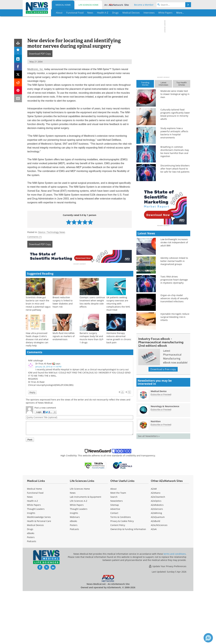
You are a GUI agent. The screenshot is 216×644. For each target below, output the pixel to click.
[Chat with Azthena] (208, 638)
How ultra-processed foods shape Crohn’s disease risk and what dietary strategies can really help (37, 339)
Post (30, 439)
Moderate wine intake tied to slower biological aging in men (175, 94)
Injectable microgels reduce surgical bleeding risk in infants (175, 371)
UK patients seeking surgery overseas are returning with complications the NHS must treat (118, 303)
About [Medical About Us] (113, 542)
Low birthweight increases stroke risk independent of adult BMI (174, 297)
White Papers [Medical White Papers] (34, 558)
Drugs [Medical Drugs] (30, 582)
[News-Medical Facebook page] (40, 620)
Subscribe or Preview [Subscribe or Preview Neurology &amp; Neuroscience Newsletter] (161, 464)
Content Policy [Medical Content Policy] (118, 578)
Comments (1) (34, 237)
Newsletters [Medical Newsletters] (117, 554)
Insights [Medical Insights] (31, 566)
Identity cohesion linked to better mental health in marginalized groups (174, 315)
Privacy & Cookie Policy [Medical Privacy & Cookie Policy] (122, 574)
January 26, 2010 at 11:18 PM (48, 366)
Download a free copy (163, 424)
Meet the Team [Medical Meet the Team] (118, 546)
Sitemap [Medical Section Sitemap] (115, 558)
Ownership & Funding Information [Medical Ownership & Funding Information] (128, 582)
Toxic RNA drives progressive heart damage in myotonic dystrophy (174, 334)
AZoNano (156, 546)
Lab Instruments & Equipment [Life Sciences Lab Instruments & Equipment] (85, 550)
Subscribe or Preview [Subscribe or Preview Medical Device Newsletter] (161, 449)
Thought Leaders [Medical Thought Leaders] (36, 562)
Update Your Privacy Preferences (168, 619)
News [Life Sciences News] (73, 546)
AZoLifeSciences (159, 578)
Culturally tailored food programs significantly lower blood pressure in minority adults (175, 114)
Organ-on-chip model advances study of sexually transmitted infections (174, 353)
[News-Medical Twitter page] (47, 620)
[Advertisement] (80, 256)
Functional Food (35, 546)
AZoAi (154, 582)
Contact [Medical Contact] (114, 566)
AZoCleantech (158, 550)
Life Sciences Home (88, 5)
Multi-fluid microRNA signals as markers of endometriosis (64, 336)
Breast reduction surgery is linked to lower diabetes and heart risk (63, 301)
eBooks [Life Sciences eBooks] (73, 574)
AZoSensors (157, 562)
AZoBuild (155, 574)
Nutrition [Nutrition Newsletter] (156, 476)
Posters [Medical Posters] (31, 590)
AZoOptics (156, 554)
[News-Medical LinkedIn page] (53, 620)
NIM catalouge (36, 360)
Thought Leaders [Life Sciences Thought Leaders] (79, 562)
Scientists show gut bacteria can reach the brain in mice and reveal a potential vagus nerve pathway (38, 303)
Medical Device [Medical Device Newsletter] (159, 446)
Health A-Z (32, 554)
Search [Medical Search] (114, 550)
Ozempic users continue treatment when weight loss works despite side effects (92, 301)
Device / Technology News (52, 232)
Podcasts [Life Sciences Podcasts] (74, 582)
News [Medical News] (30, 550)
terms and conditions (175, 607)
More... (180, 13)
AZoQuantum (158, 570)
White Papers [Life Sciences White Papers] (77, 558)
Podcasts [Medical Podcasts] (32, 594)
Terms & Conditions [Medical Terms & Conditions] (121, 570)
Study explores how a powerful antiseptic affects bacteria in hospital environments (174, 133)
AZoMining (156, 566)
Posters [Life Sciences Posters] (74, 578)
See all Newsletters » (149, 490)
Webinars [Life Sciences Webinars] (75, 570)
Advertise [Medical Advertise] (115, 562)
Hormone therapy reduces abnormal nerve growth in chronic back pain (119, 337)
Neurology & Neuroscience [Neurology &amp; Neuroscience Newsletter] (165, 461)
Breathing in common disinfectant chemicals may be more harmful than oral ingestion (175, 152)
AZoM (154, 542)
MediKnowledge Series (39, 570)
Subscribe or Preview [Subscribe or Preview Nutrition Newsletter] (161, 479)
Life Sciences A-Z (79, 554)
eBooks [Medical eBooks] (31, 586)
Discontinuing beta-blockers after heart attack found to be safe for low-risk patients (175, 169)
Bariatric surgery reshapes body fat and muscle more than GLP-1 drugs (92, 337)
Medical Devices (35, 578)
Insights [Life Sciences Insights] (74, 566)
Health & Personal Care (39, 574)
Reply (32, 392)
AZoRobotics (157, 558)
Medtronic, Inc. (35, 69)
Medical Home (63, 5)
